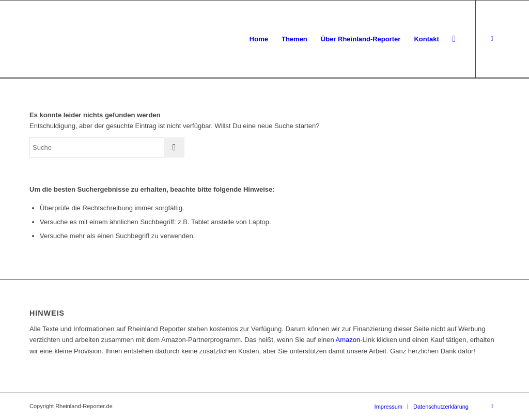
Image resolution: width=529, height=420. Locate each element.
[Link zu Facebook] (492, 39)
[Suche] (454, 39)
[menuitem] (259, 39)
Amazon (348, 340)
